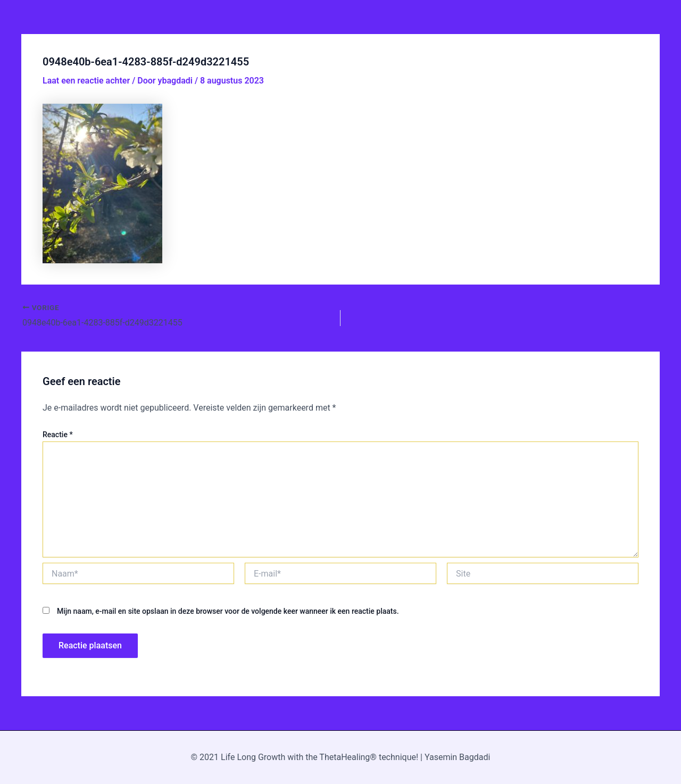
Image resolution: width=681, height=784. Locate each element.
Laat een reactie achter (86, 81)
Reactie (58, 435)
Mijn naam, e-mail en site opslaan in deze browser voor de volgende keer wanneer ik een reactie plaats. (228, 611)
